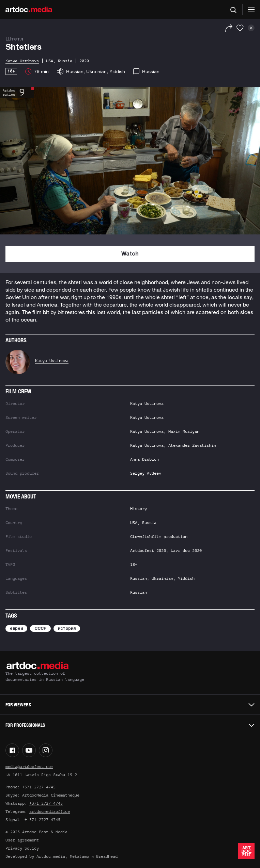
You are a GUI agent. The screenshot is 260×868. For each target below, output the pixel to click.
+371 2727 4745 (39, 787)
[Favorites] (240, 28)
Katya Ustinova (52, 361)
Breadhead (107, 856)
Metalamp (79, 856)
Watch (130, 254)
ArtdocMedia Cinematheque (51, 795)
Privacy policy (22, 848)
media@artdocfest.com (29, 767)
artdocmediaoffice (50, 812)
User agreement (22, 840)
